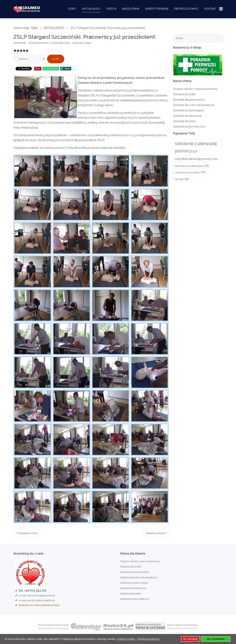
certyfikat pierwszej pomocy (194, 159)
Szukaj (218, 38)
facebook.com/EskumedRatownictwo (39, 605)
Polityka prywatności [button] (148, 639)
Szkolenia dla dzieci (185, 121)
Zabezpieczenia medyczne (189, 127)
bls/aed (179, 179)
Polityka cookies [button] (126, 639)
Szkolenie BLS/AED (184, 94)
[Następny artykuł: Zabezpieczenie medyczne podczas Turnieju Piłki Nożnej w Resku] (156, 533)
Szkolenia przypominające (188, 110)
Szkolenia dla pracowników (189, 100)
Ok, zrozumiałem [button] (216, 639)
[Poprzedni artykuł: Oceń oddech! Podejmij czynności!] (27, 533)
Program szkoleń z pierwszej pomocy (195, 89)
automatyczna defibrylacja (189, 166)
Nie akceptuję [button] (190, 639)
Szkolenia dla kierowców (187, 116)
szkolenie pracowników (188, 172)
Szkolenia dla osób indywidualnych (194, 105)
